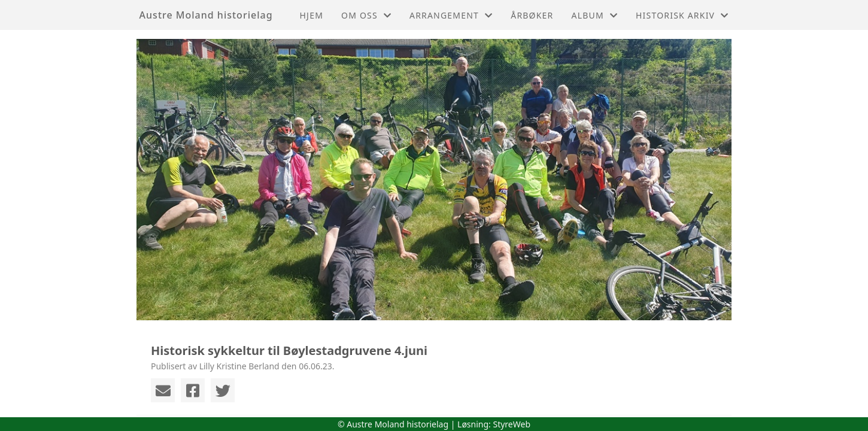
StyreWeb (512, 424)
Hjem (312, 15)
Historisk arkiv (682, 15)
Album (595, 15)
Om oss (366, 15)
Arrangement (451, 15)
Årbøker (532, 15)
